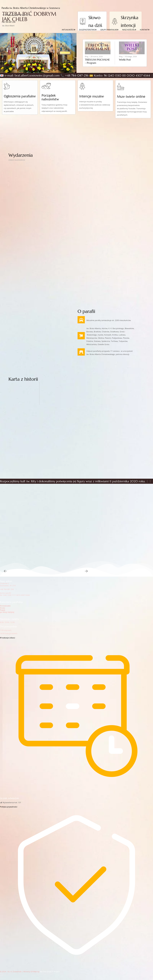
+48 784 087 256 (7, 589)
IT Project (56, 972)
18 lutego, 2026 (131, 56)
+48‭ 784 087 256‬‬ (8, 22)
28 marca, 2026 (97, 56)
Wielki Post (125, 60)
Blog (87, 56)
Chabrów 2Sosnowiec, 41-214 (8, 584)
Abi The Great (46, 972)
